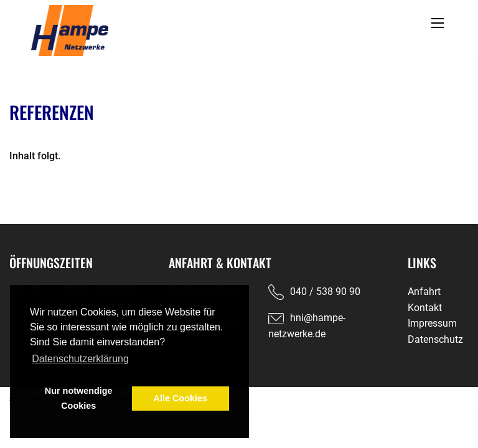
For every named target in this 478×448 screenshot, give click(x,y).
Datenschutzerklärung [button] (80, 359)
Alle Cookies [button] (180, 398)
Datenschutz (435, 339)
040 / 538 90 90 (325, 292)
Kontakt (425, 308)
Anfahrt (424, 292)
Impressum (432, 323)
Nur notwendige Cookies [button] (79, 398)
